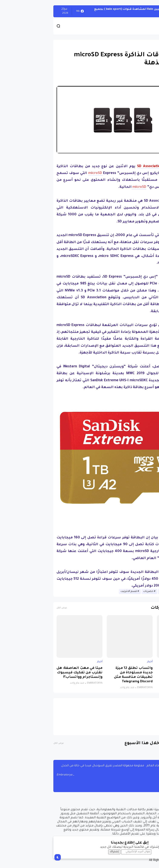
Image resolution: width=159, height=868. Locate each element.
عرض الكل (12, 608)
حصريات (98, 591)
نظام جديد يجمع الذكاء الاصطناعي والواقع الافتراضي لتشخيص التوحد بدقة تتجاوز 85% (133, 675)
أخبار (150, 45)
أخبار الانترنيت (117, 591)
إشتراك (64, 852)
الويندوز (148, 11)
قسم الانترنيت (79, 591)
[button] (148, 127)
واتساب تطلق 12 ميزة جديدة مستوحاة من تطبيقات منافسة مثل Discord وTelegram (83, 675)
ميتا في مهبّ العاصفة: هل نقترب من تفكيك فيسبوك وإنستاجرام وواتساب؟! (29, 673)
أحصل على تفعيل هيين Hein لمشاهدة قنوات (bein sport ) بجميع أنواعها (91, 11)
